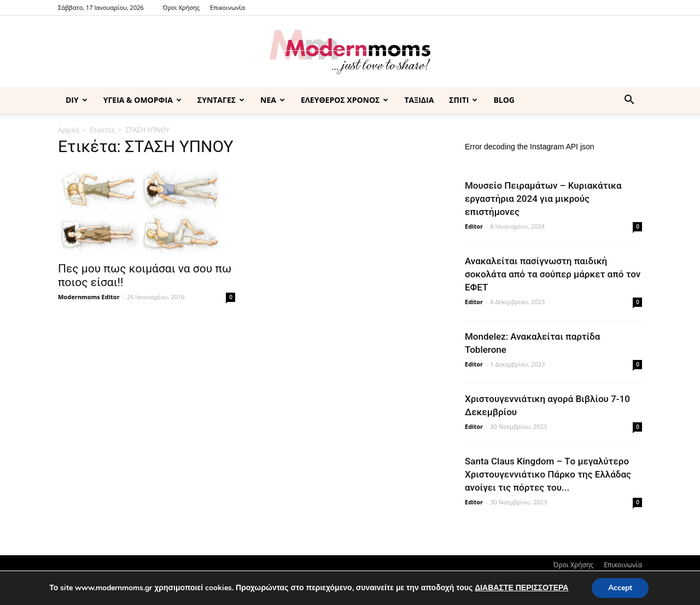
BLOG (504, 100)
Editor (474, 226)
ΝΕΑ (273, 100)
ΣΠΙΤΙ (463, 100)
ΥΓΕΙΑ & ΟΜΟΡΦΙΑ (142, 100)
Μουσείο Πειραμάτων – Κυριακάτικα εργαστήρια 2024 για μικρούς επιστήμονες (543, 199)
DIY (77, 100)
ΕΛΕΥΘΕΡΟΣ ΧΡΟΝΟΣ (345, 100)
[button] (629, 101)
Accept (620, 588)
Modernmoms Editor (89, 297)
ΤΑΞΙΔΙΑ (419, 100)
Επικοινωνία (227, 7)
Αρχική (69, 130)
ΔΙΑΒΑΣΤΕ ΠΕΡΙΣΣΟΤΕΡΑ (521, 588)
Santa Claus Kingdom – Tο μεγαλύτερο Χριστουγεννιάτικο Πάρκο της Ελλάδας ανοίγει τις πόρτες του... (548, 474)
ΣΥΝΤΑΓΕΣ (221, 100)
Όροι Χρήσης (181, 7)
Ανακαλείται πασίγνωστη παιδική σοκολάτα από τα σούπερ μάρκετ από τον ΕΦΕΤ (553, 274)
